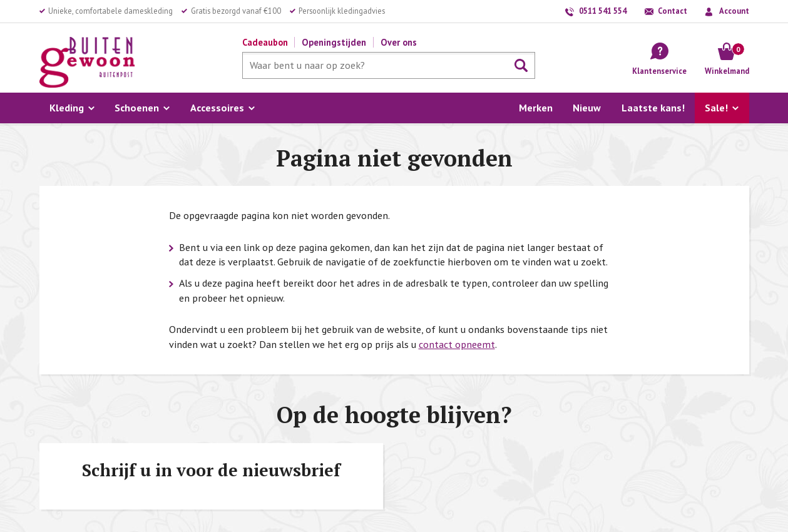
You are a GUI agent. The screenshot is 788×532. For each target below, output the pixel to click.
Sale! (716, 108)
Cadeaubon (265, 42)
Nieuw (587, 108)
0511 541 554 (603, 11)
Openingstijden (334, 42)
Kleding (67, 108)
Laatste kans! (653, 108)
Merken (536, 108)
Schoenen (137, 108)
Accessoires (217, 108)
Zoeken (521, 66)
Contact (673, 11)
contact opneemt (457, 344)
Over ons (399, 42)
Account (734, 11)
